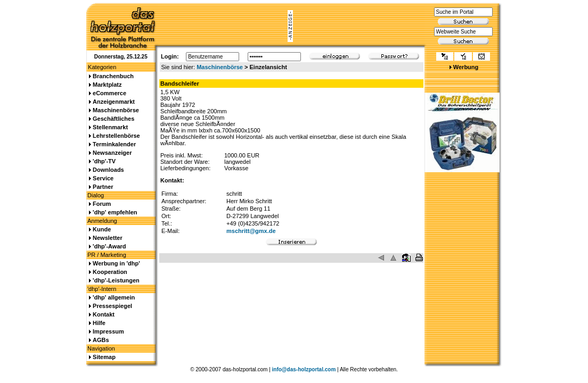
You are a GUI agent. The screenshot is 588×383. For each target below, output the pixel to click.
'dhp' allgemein (114, 297)
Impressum (108, 331)
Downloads (108, 170)
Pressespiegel (112, 306)
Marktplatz (107, 85)
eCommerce (109, 93)
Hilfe (99, 323)
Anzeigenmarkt (114, 102)
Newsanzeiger (112, 153)
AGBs (101, 340)
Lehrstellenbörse (116, 136)
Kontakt (104, 314)
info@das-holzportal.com (304, 369)
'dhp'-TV (104, 161)
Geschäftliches (113, 119)
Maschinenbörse (220, 67)
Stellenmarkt (110, 127)
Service (103, 178)
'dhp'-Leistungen (116, 280)
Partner (103, 187)
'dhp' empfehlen (115, 212)
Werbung (466, 67)
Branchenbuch (113, 76)
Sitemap (104, 357)
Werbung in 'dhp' (116, 263)
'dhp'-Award (109, 246)
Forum (102, 204)
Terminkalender (114, 144)
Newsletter (108, 238)
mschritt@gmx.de (251, 231)
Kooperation (110, 272)
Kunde (102, 229)
